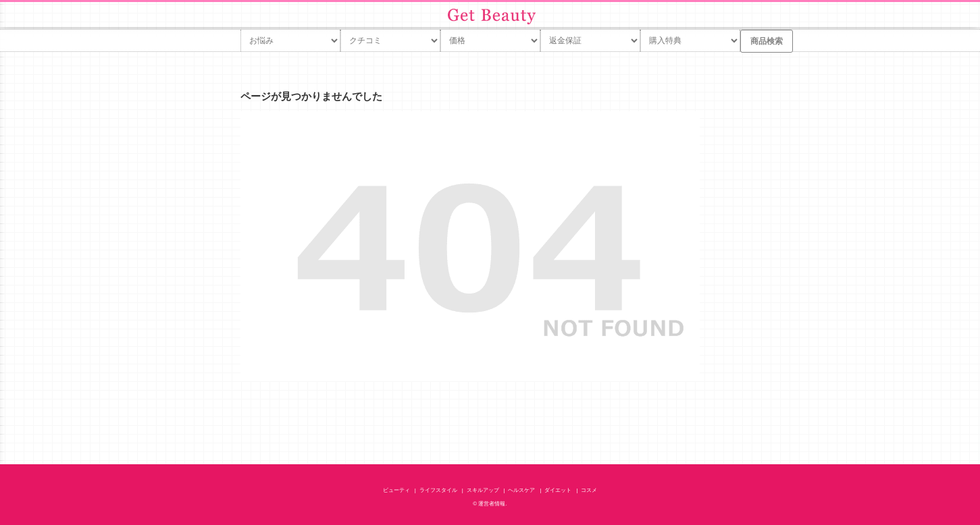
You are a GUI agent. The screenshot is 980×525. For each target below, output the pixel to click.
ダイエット (558, 490)
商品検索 (767, 41)
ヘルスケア (521, 490)
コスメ (589, 490)
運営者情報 (492, 504)
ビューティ (396, 490)
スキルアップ (483, 490)
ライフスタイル (438, 490)
